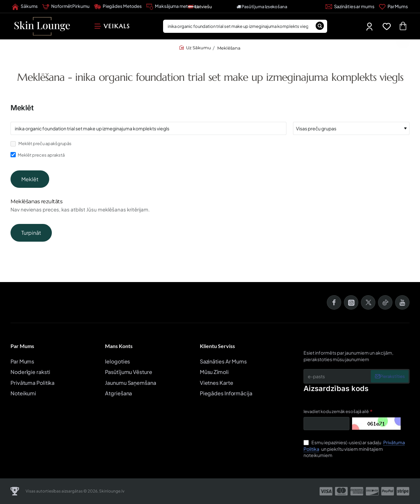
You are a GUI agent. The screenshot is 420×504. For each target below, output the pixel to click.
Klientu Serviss (217, 346)
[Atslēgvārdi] (148, 128)
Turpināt (31, 243)
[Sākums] (25, 7)
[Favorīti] (388, 26)
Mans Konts (119, 346)
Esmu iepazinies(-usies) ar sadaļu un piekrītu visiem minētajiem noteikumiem (354, 449)
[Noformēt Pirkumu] (66, 7)
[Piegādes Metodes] (118, 7)
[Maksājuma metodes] (172, 7)
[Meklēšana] (320, 26)
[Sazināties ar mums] (350, 7)
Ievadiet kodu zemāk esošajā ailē (336, 411)
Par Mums (22, 346)
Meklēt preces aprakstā (38, 155)
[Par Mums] (393, 7)
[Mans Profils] (370, 26)
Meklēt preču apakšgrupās (41, 144)
